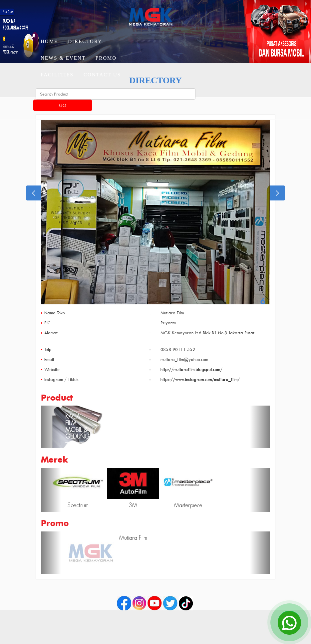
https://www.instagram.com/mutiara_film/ (200, 379)
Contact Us (102, 75)
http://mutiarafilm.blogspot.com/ (191, 369)
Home (49, 41)
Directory (85, 41)
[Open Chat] (289, 622)
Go (63, 105)
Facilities (57, 75)
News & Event (63, 58)
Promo (106, 58)
